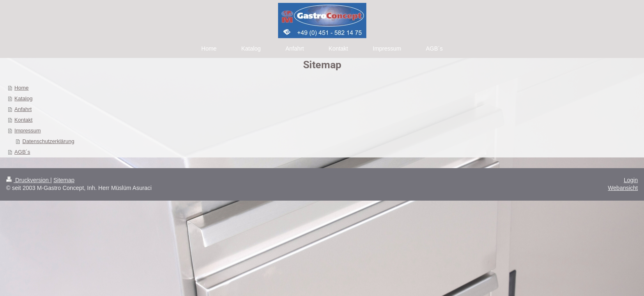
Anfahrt (23, 109)
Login (631, 180)
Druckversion (28, 180)
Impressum (28, 131)
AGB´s (22, 152)
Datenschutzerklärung (48, 141)
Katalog (23, 98)
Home (22, 88)
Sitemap (64, 180)
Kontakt (23, 120)
